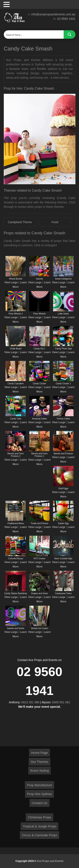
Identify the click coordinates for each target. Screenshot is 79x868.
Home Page (39, 753)
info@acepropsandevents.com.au (53, 14)
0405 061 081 (61, 702)
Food (55, 222)
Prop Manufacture (39, 785)
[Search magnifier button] (70, 34)
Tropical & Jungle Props (39, 826)
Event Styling (40, 771)
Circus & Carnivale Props (40, 835)
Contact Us (39, 803)
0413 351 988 (30, 702)
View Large (11, 282)
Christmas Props (39, 817)
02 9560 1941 (66, 19)
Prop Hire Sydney (40, 794)
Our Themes (39, 762)
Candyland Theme (20, 222)
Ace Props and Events (50, 861)
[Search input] (34, 34)
